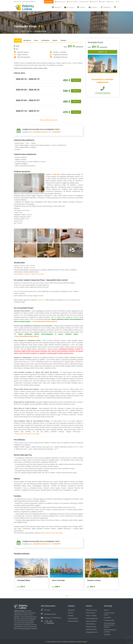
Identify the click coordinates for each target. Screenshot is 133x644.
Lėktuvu (81, 7)
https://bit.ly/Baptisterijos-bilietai (27, 336)
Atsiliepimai (94, 2)
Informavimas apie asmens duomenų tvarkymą (109, 625)
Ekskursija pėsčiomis (92, 618)
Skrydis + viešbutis (26, 31)
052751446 (18, 2)
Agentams (110, 2)
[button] (66, 596)
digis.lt (85, 642)
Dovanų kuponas (60, 2)
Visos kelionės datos (49, 120)
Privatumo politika (109, 620)
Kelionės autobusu (91, 621)
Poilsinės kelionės (91, 627)
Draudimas (107, 634)
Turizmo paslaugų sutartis (109, 614)
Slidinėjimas (105, 7)
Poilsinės (93, 7)
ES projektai (107, 618)
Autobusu (56, 7)
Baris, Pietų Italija (58, 580)
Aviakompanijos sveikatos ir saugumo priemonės (29, 274)
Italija (18, 46)
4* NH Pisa (56, 174)
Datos (36, 40)
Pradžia (16, 31)
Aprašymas (27, 40)
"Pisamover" (41, 300)
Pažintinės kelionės (91, 629)
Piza (17, 49)
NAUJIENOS (49, 2)
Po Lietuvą (69, 7)
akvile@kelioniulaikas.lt (41, 132)
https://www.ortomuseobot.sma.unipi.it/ (27, 434)
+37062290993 (56, 132)
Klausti (55, 40)
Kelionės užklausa (72, 2)
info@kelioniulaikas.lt (29, 2)
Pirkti (76, 80)
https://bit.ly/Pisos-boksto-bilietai (45, 321)
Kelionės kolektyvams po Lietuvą (110, 631)
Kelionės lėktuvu (91, 624)
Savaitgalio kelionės (92, 632)
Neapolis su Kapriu (94, 580)
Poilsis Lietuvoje (91, 613)
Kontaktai (102, 2)
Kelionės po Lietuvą (91, 610)
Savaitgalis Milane (24, 580)
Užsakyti (63, 40)
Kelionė (18, 40)
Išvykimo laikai (84, 2)
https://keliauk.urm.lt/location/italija (52, 533)
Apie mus (71, 613)
